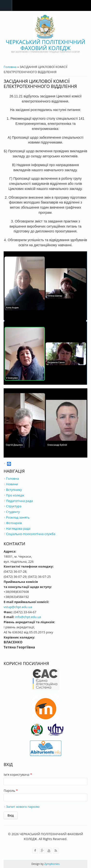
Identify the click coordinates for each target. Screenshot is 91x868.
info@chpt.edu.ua (28, 617)
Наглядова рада (18, 528)
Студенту (13, 512)
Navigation (6, 5)
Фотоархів (14, 523)
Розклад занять (18, 517)
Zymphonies (52, 864)
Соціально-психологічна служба (31, 534)
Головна (10, 67)
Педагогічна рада (19, 501)
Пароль (11, 791)
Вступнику (14, 490)
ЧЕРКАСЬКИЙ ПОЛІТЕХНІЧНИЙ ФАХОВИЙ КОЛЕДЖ (45, 45)
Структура (14, 506)
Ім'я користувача (18, 774)
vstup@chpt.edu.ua (18, 607)
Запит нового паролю (23, 807)
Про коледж (15, 495)
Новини (12, 484)
